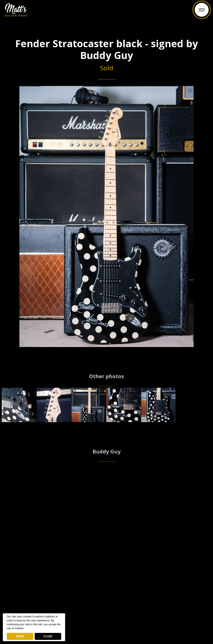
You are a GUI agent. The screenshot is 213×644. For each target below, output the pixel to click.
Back (107, 12)
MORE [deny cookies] (20, 636)
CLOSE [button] (48, 636)
